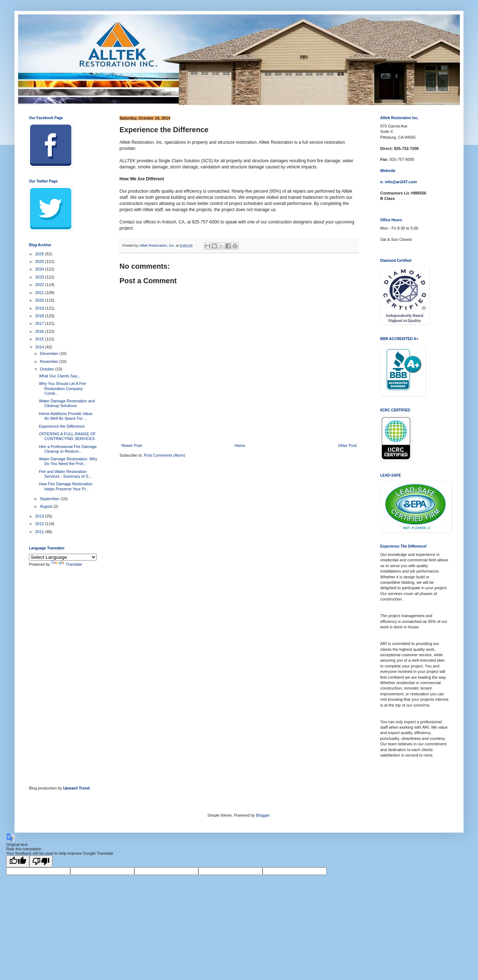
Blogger (263, 815)
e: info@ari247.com (399, 182)
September (50, 499)
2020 (40, 300)
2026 (40, 254)
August (47, 506)
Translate (66, 564)
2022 (40, 285)
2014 (40, 347)
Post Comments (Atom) (164, 455)
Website (388, 171)
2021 (40, 293)
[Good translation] (18, 861)
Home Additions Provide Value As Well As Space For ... (66, 416)
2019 (40, 308)
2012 (40, 524)
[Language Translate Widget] (63, 557)
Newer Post (132, 445)
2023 (40, 277)
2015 (40, 339)
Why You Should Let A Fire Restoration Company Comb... (62, 388)
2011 (40, 532)
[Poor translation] (41, 861)
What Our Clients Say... (59, 376)
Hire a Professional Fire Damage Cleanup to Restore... (68, 449)
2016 (40, 331)
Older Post (347, 445)
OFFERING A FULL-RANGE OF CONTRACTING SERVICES (67, 436)
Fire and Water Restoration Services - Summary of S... (65, 474)
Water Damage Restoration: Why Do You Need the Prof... (68, 461)
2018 (40, 316)
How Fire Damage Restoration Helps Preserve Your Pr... (66, 486)
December (50, 353)
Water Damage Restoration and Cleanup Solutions (67, 403)
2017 (40, 323)
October (47, 369)
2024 (40, 269)
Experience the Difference (62, 426)
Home (240, 445)
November (50, 361)
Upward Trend (76, 788)
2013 (40, 516)
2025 (40, 261)
